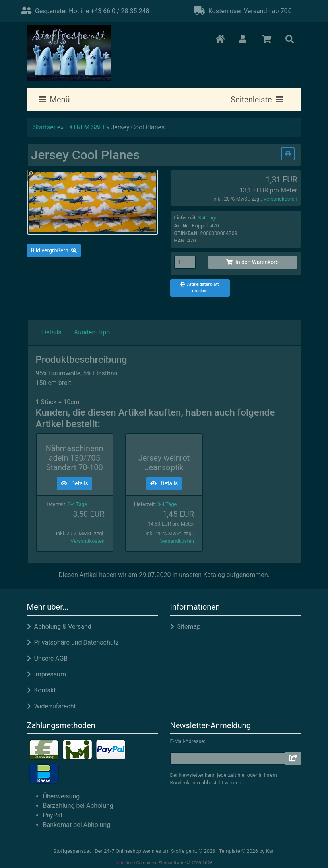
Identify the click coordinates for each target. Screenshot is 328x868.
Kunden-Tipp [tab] (92, 332)
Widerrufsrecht (51, 706)
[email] (228, 758)
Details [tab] (52, 332)
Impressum (47, 674)
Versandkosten (280, 199)
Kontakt (42, 690)
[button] (243, 40)
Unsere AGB (48, 658)
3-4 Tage (208, 218)
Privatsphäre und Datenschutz (73, 642)
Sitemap (185, 627)
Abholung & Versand (59, 627)
